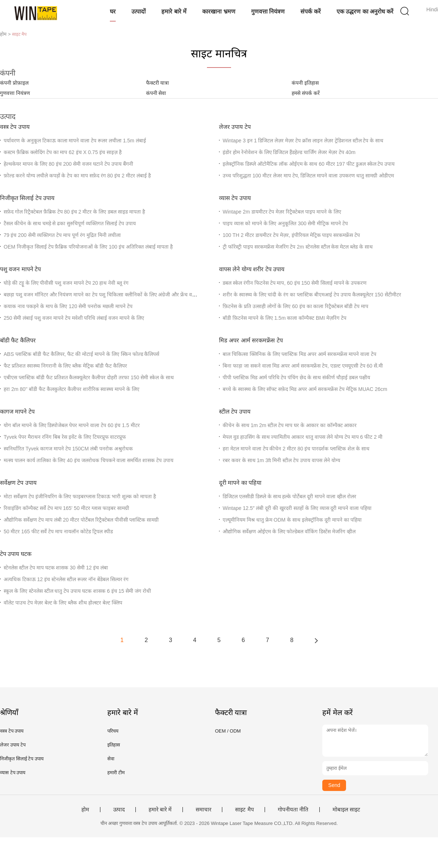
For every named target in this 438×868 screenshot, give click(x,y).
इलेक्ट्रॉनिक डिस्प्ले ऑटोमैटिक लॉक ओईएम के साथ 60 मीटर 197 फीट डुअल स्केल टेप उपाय (309, 164)
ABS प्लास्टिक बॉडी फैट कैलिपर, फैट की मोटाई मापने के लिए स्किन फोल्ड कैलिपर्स (81, 354)
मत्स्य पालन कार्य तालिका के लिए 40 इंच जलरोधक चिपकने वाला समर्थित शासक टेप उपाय (89, 460)
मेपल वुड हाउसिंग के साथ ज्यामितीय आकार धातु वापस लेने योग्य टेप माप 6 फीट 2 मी (303, 437)
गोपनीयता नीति (293, 810)
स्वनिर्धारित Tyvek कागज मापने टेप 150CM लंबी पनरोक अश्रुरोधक (68, 449)
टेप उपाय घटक (16, 554)
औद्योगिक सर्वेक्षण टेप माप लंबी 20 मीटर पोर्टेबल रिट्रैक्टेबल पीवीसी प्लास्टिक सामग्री (81, 520)
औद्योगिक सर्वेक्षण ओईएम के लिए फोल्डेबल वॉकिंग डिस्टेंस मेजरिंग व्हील (289, 531)
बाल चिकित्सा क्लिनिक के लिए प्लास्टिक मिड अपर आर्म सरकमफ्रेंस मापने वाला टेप (299, 354)
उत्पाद (119, 810)
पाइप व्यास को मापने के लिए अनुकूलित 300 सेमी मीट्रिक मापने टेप (285, 223)
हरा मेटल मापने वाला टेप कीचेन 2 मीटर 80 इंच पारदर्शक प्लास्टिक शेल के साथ (296, 449)
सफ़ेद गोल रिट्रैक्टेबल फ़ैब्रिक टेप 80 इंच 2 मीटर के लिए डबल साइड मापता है (74, 212)
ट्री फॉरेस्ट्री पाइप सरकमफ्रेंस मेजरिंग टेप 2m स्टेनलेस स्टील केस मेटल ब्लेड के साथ (298, 247)
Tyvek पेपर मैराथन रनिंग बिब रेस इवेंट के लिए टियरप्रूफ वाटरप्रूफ (65, 437)
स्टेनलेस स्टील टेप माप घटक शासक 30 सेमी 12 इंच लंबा (56, 568)
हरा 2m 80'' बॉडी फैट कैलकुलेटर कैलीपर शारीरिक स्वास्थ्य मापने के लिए (72, 389)
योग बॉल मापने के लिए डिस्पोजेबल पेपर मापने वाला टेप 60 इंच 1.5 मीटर (72, 425)
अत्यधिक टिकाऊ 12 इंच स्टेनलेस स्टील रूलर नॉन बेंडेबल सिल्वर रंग (66, 579)
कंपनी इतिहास (305, 83)
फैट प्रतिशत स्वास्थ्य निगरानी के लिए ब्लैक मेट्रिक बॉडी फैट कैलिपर (65, 366)
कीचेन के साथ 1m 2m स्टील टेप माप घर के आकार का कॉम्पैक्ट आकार (290, 425)
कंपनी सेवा (156, 93)
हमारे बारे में (174, 11)
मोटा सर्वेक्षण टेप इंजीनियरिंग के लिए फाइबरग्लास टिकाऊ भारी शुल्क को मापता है (80, 496)
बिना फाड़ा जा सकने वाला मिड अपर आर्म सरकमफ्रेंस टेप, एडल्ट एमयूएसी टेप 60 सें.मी (303, 366)
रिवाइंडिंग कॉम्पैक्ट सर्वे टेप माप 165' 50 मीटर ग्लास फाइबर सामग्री (66, 508)
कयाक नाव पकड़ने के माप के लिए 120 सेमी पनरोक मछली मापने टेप (68, 306)
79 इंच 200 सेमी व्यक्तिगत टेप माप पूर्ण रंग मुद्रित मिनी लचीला (62, 235)
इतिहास (114, 745)
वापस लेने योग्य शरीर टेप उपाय (252, 269)
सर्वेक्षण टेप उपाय (18, 483)
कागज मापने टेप (17, 412)
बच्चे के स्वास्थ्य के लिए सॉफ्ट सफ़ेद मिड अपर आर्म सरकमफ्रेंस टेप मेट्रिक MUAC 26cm (305, 389)
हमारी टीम (116, 773)
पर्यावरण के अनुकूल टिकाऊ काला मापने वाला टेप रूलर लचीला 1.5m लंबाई (75, 141)
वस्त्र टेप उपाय (15, 127)
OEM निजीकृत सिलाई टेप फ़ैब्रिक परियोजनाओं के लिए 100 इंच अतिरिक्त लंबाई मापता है (88, 247)
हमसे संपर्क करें (306, 93)
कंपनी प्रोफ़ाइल (14, 83)
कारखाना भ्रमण (219, 11)
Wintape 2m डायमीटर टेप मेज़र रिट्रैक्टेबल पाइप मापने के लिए (282, 212)
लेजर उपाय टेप (235, 127)
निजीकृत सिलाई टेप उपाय (27, 198)
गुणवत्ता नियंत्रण (268, 11)
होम (85, 810)
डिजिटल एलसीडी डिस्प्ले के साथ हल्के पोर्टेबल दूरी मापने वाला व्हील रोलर (289, 496)
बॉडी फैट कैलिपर (18, 340)
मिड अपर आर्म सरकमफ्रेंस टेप (251, 340)
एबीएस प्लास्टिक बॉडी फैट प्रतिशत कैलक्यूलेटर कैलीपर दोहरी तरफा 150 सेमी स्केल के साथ (89, 377)
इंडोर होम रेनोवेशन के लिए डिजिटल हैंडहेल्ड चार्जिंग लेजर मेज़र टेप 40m (289, 152)
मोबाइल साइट (346, 810)
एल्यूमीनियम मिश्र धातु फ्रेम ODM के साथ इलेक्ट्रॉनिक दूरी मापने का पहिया (292, 520)
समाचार (203, 810)
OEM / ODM (228, 731)
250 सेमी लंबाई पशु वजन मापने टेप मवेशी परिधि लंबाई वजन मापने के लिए (74, 318)
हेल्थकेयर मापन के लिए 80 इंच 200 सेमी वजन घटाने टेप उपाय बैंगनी (68, 164)
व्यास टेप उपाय (235, 198)
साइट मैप (244, 810)
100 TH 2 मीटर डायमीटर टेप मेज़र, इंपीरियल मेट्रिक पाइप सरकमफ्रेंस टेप (291, 235)
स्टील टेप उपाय (235, 412)
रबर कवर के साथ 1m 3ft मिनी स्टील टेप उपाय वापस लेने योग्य (281, 460)
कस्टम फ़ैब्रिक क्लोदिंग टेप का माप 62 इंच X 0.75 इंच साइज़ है (63, 152)
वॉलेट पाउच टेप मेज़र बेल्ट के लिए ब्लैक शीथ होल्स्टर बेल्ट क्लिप (63, 603)
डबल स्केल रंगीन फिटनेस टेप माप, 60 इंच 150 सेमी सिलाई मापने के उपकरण (295, 283)
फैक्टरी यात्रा (158, 83)
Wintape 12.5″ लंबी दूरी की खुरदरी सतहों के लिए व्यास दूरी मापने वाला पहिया (297, 508)
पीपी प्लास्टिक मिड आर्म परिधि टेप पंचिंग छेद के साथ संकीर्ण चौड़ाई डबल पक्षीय (296, 377)
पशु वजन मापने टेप (20, 269)
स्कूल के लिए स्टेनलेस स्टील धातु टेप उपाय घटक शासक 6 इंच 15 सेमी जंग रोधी (77, 591)
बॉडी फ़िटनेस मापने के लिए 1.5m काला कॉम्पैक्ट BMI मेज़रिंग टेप (285, 318)
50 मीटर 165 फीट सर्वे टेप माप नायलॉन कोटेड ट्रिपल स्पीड (58, 531)
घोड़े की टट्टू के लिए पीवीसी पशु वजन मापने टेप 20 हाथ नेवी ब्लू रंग (66, 283)
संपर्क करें (310, 11)
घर (113, 11)
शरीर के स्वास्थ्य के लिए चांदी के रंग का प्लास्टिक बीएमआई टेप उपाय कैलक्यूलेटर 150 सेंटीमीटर (312, 295)
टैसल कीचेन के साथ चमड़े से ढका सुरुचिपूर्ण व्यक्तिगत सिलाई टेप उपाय (70, 223)
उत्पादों (139, 11)
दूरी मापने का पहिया (240, 483)
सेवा (111, 759)
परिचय (113, 731)
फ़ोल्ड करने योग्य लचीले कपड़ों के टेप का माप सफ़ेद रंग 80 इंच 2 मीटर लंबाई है (77, 176)
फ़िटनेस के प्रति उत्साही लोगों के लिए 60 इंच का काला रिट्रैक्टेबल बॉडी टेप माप (295, 306)
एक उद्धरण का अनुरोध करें (365, 11)
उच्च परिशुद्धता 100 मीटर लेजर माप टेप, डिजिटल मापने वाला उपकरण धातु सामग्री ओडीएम (308, 176)
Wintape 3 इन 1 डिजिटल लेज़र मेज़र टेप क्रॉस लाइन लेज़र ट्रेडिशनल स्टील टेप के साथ (303, 141)
